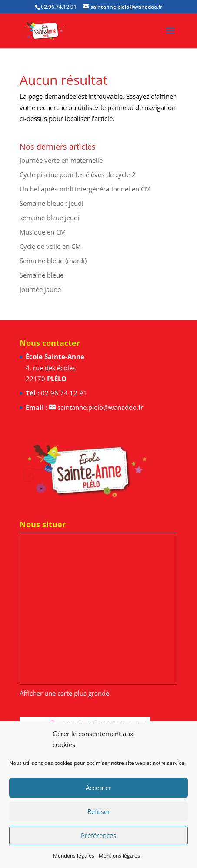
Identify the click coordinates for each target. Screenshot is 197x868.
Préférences (98, 835)
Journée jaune (40, 289)
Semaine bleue (42, 275)
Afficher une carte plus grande (64, 693)
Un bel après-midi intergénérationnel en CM (85, 189)
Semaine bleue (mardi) (53, 261)
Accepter (98, 788)
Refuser (99, 811)
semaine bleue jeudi (50, 218)
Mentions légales (74, 856)
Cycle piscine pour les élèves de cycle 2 (78, 174)
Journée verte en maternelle (61, 160)
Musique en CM (43, 232)
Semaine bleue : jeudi (52, 203)
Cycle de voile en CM (50, 246)
